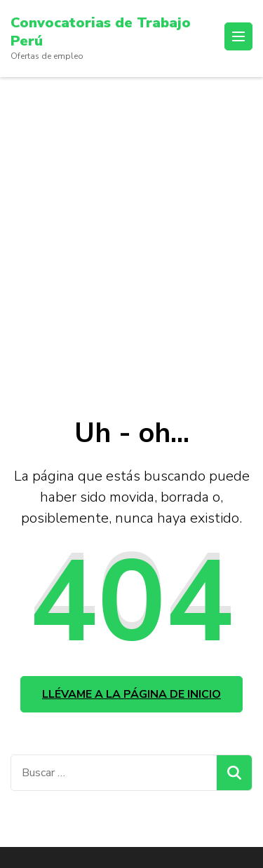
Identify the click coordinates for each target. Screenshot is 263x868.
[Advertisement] (131, 215)
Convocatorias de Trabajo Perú (101, 32)
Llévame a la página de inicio (131, 694)
